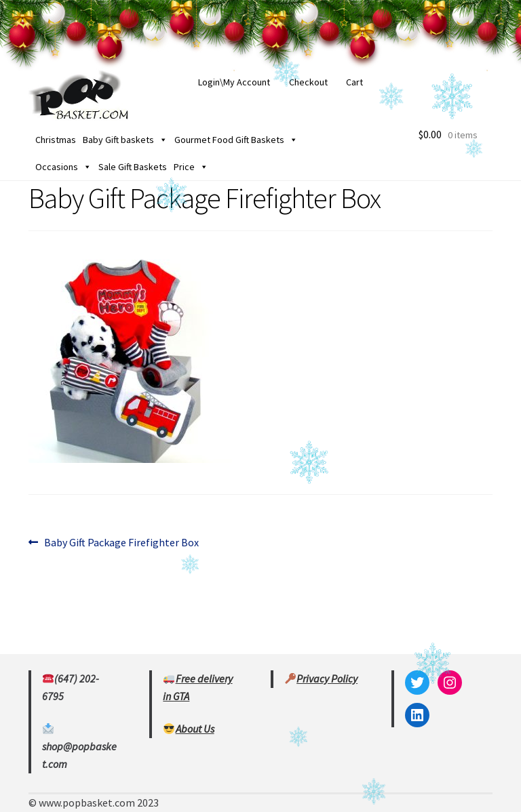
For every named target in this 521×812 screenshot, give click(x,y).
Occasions (63, 167)
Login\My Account (234, 82)
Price (191, 167)
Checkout (308, 82)
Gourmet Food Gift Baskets (236, 140)
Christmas (56, 140)
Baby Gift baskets (125, 140)
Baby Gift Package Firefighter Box (121, 543)
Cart (354, 82)
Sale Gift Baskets (133, 167)
